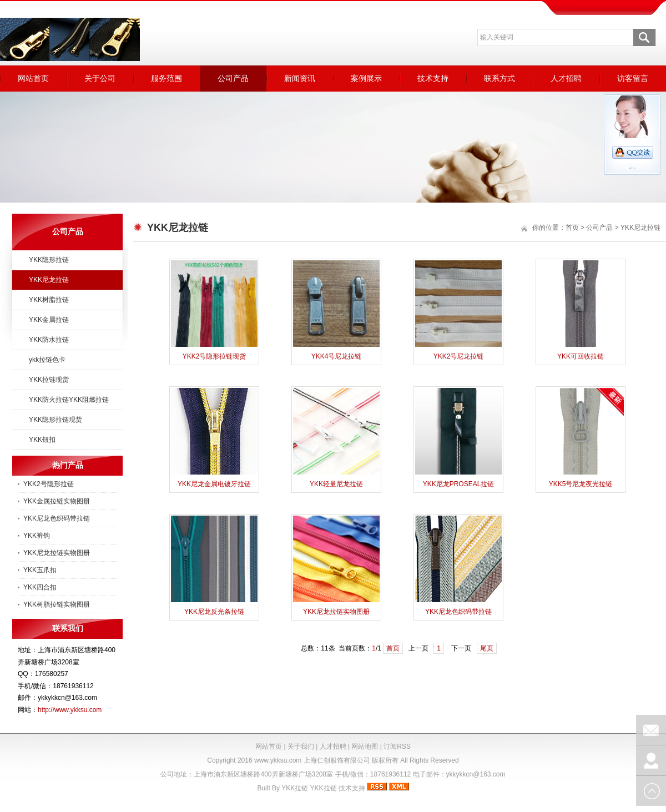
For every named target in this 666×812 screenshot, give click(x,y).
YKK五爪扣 (40, 570)
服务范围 (167, 78)
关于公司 (100, 78)
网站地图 (365, 747)
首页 (572, 228)
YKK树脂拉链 (49, 300)
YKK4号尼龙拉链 (337, 356)
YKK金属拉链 (49, 320)
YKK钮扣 (42, 440)
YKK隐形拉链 (49, 260)
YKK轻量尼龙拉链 (336, 484)
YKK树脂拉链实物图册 (57, 604)
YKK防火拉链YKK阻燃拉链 (69, 400)
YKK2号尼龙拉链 (459, 356)
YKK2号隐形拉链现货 (215, 356)
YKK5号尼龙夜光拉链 (581, 484)
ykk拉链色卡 (47, 360)
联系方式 (500, 78)
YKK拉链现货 (49, 380)
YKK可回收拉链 (581, 356)
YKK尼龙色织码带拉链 (57, 518)
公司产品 (233, 78)
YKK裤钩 (37, 536)
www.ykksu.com (278, 760)
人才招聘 (566, 78)
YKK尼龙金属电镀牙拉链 (214, 484)
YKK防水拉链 (49, 340)
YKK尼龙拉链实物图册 (57, 553)
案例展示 (366, 78)
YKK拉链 (295, 788)
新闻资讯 (300, 78)
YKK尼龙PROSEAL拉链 (459, 484)
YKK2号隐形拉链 (49, 484)
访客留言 (633, 78)
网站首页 (33, 78)
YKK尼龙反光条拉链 (214, 612)
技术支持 (433, 78)
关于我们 (301, 747)
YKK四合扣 (40, 587)
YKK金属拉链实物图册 (57, 501)
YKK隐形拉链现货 (56, 420)
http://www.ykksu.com (70, 710)
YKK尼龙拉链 (49, 280)
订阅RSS (397, 747)
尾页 (487, 648)
